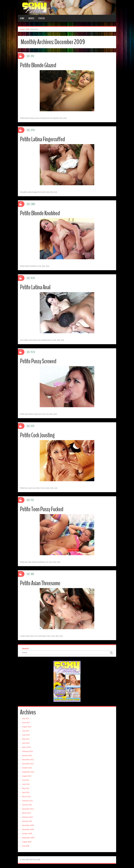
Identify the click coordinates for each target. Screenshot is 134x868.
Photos (42, 18)
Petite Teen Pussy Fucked (42, 509)
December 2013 (28, 760)
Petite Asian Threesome (40, 583)
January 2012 (27, 805)
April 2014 (26, 743)
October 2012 (27, 768)
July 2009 (26, 846)
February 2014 (27, 751)
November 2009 (28, 829)
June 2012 (26, 784)
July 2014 (26, 731)
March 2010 (26, 813)
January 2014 (27, 756)
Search (25, 648)
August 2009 (27, 842)
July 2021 (26, 719)
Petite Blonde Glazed (38, 65)
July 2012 (26, 780)
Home (22, 18)
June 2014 (26, 735)
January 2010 (27, 821)
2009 (27, 29)
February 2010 (27, 817)
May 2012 (26, 788)
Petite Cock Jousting (37, 435)
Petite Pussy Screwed (38, 361)
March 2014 (26, 747)
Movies (31, 18)
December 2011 (28, 809)
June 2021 (26, 723)
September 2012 (28, 772)
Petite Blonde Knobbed (40, 213)
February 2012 (27, 801)
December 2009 (28, 825)
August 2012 (27, 776)
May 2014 (26, 739)
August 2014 (27, 727)
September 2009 (28, 838)
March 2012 (26, 797)
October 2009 (27, 834)
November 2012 (28, 764)
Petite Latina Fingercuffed (42, 139)
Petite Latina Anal (35, 287)
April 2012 (26, 793)
